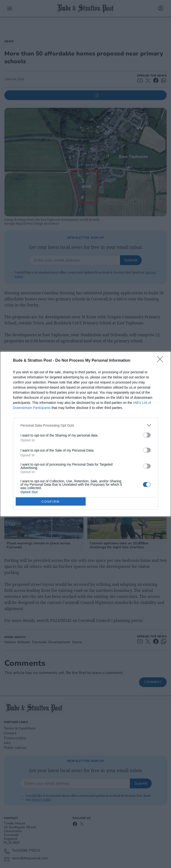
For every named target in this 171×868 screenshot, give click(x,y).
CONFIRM (51, 502)
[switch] (147, 435)
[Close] (162, 361)
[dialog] (85, 434)
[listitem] (86, 425)
